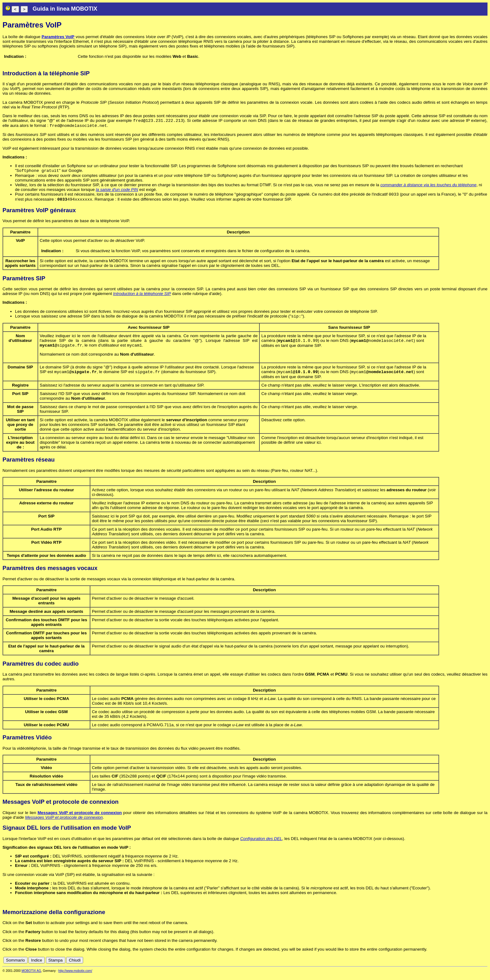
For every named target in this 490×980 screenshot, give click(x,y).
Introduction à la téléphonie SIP (142, 297)
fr (469, 965)
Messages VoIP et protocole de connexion (80, 818)
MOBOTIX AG (31, 976)
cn (443, 965)
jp (479, 965)
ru (485, 965)
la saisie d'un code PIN (117, 191)
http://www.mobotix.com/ (75, 976)
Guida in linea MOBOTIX (65, 9)
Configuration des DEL (261, 844)
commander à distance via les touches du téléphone (428, 187)
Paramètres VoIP (58, 37)
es (464, 965)
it (474, 965)
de (450, 965)
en (457, 965)
